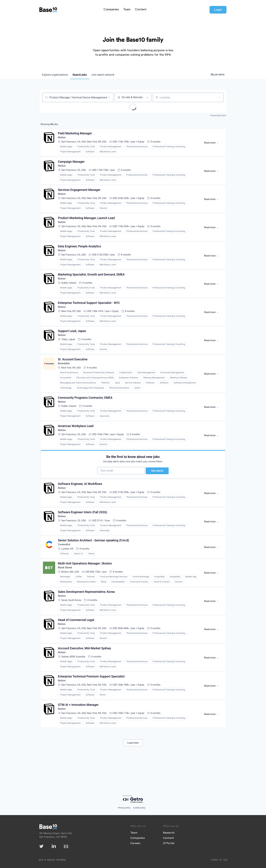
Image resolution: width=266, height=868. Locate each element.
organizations (55, 75)
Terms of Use (219, 860)
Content (141, 10)
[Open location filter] (219, 97)
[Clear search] (109, 97)
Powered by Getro (218, 116)
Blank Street (66, 584)
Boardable (65, 372)
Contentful (65, 560)
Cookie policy (139, 808)
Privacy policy (124, 808)
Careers (135, 843)
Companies (111, 10)
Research (169, 833)
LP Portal (169, 843)
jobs (81, 75)
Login (218, 10)
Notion (62, 138)
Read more (212, 144)
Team (127, 10)
